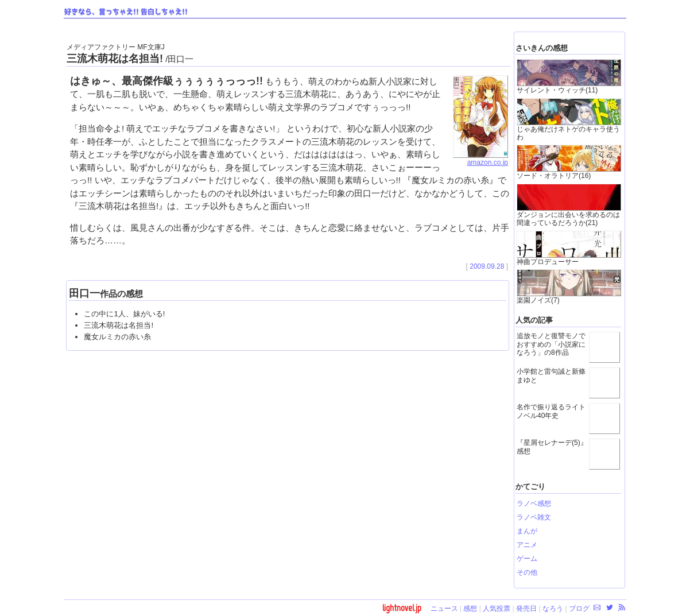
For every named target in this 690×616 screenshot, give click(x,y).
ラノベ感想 (534, 503)
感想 (470, 609)
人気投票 (497, 609)
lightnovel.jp (402, 608)
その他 (527, 572)
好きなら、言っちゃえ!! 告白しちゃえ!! (126, 12)
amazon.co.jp (480, 159)
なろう (553, 609)
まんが (527, 531)
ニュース (444, 609)
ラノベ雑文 (534, 517)
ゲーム (527, 559)
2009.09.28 (487, 266)
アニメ (527, 545)
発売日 (526, 609)
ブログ (579, 609)
